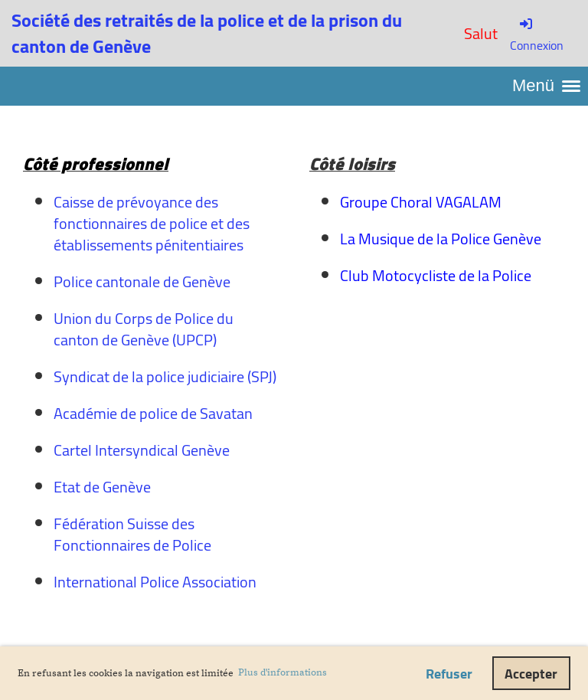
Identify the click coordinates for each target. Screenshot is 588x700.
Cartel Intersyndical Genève (142, 450)
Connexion (537, 36)
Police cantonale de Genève (142, 281)
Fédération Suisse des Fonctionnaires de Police (132, 534)
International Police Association (155, 582)
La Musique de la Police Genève (441, 239)
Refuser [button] (449, 674)
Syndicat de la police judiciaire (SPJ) (165, 376)
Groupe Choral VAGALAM (421, 202)
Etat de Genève (102, 487)
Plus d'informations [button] (283, 672)
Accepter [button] (531, 674)
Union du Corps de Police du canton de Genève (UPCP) (144, 329)
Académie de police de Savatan (153, 413)
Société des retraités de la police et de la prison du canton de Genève (207, 33)
